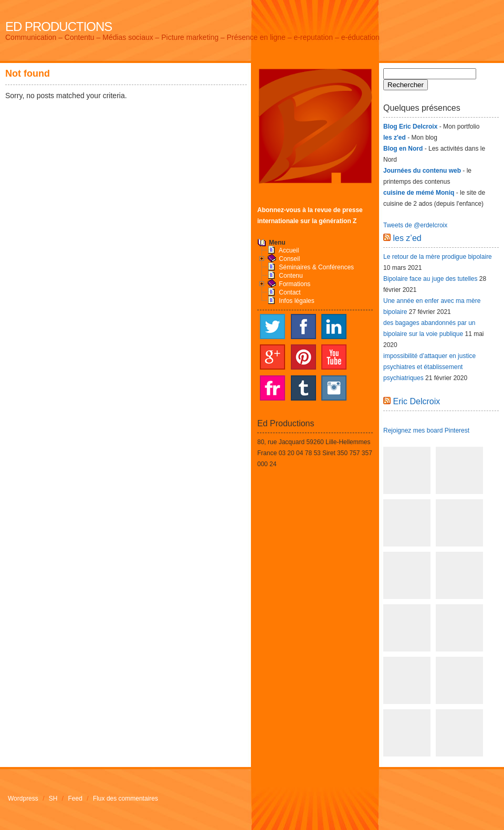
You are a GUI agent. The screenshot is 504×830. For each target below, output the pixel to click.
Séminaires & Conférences (316, 267)
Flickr (272, 388)
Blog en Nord (403, 149)
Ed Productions (59, 27)
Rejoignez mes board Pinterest (426, 430)
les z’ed (407, 238)
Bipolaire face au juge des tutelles (430, 279)
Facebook (303, 327)
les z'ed (395, 138)
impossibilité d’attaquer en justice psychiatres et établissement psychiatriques (429, 367)
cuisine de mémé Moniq (419, 193)
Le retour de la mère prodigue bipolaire (438, 257)
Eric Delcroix (416, 401)
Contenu (291, 276)
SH (53, 799)
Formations (295, 284)
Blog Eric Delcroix (410, 127)
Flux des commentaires (125, 799)
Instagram (334, 388)
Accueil (289, 250)
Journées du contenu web (422, 171)
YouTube (334, 357)
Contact (290, 292)
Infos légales (296, 301)
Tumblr (303, 388)
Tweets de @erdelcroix (415, 225)
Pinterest (303, 357)
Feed (75, 799)
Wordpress (23, 799)
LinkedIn (334, 327)
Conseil (289, 259)
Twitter (272, 327)
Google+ (272, 357)
